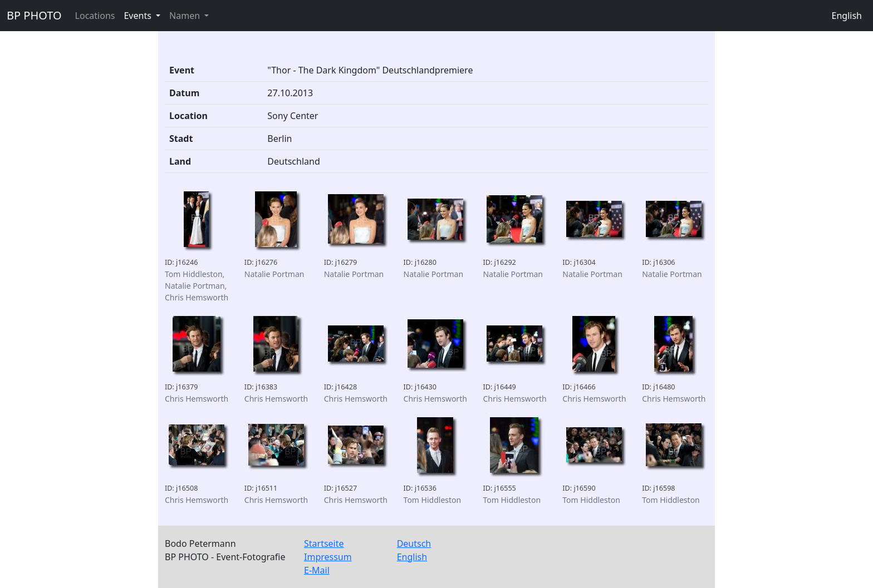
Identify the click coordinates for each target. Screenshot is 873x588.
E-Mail (317, 570)
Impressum (328, 557)
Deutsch (414, 543)
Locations (95, 16)
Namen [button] (186, 16)
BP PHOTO (34, 15)
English (847, 16)
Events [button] (139, 16)
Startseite (324, 543)
